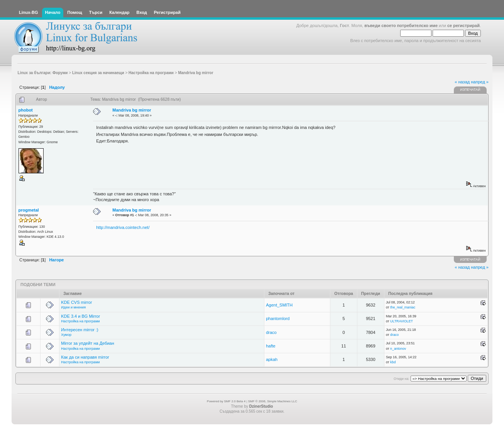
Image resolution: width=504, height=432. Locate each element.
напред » (480, 82)
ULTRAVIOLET (402, 321)
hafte (271, 346)
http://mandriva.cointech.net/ (123, 227)
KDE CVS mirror (76, 302)
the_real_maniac (403, 307)
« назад (462, 82)
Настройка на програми (80, 321)
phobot (26, 110)
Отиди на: (401, 379)
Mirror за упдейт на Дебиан (88, 343)
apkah (272, 359)
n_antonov (398, 349)
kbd (393, 362)
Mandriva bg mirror (132, 110)
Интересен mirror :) (80, 330)
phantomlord (278, 318)
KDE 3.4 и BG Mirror (80, 316)
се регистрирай (463, 25)
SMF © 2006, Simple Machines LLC (273, 401)
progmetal (29, 210)
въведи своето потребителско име (401, 25)
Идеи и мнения (73, 307)
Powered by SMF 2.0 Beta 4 (226, 401)
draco (271, 332)
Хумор (66, 335)
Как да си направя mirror (85, 357)
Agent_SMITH (279, 305)
